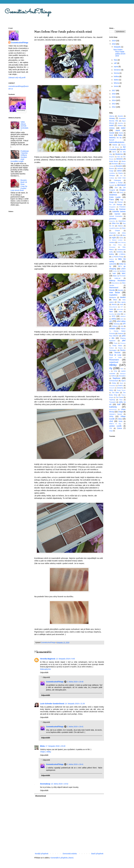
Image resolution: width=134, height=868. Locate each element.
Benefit (123, 149)
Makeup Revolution (117, 281)
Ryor (122, 369)
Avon (111, 135)
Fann (112, 200)
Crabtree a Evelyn (116, 183)
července (118, 70)
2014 (114, 100)
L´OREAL (122, 254)
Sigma (123, 381)
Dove (115, 192)
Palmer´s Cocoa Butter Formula (117, 331)
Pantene (120, 334)
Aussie (112, 133)
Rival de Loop (115, 355)
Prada (116, 343)
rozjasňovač (114, 362)
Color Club (122, 178)
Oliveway (117, 324)
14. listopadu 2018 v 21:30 (75, 704)
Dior (116, 188)
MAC (124, 273)
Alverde (120, 116)
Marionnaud (114, 288)
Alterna (112, 116)
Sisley (114, 383)
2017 (114, 90)
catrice (119, 171)
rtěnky (113, 365)
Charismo (113, 233)
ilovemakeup (45, 784)
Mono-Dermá (113, 307)
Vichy (111, 416)
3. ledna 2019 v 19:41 (75, 727)
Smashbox (112, 386)
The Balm (115, 393)
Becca (117, 147)
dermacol (121, 185)
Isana (121, 238)
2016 (114, 94)
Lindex (115, 271)
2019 (114, 41)
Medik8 (123, 297)
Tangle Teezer (121, 390)
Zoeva (119, 428)
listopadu (117, 47)
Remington (113, 350)
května (117, 76)
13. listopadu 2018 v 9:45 (65, 659)
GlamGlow (122, 221)
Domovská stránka (70, 854)
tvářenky (113, 407)
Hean (124, 228)
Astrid (118, 130)
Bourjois (119, 166)
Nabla (111, 309)
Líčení (123, 269)
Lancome (113, 264)
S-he (115, 371)
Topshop (112, 400)
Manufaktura (116, 283)
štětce (111, 390)
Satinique (123, 374)
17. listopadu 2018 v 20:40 (55, 746)
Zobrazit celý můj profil (17, 78)
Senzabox (122, 376)
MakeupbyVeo (45, 669)
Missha (114, 304)
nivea (120, 312)
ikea (124, 235)
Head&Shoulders (114, 228)
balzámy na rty (115, 138)
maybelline (113, 295)
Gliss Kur (116, 223)
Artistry (112, 128)
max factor (115, 292)
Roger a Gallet (115, 357)
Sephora (116, 378)
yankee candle (115, 426)
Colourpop (117, 180)
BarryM (112, 140)
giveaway (113, 219)
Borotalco (115, 164)
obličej (114, 319)
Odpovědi (46, 677)
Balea (120, 135)
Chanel (117, 231)
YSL (111, 428)
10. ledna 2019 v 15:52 (60, 784)
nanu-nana (120, 309)
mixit (121, 304)
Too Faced (120, 397)
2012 (114, 107)
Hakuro (120, 226)
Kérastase (112, 247)
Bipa (119, 157)
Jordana (112, 242)
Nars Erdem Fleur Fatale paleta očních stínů (119, 53)
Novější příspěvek (42, 854)
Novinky (112, 314)
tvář (119, 404)
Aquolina (120, 123)
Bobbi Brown (114, 161)
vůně (111, 421)
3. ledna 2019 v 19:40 (75, 682)
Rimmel (117, 353)
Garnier (117, 214)
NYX (114, 316)
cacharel (120, 169)
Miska (42, 746)
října (116, 60)
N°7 (122, 307)
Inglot (114, 238)
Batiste (115, 145)
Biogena (112, 157)
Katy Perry (117, 245)
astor (123, 128)
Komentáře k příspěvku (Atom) (62, 858)
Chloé (118, 235)
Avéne (121, 133)
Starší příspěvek (97, 854)
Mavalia (121, 290)
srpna (116, 67)
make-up (117, 278)
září (115, 63)
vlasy (120, 419)
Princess (123, 343)
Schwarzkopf (114, 381)
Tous (121, 400)
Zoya (111, 431)
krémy (112, 254)
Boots (124, 161)
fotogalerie (112, 207)
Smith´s (121, 386)
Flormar (120, 202)
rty (111, 368)
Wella (121, 421)
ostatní (112, 329)
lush (114, 273)
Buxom (112, 169)
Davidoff (112, 185)
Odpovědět (44, 673)
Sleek (121, 383)
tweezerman (113, 410)
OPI (124, 324)
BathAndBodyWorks (117, 142)
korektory (120, 252)
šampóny (120, 388)
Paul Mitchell (114, 336)
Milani (115, 300)
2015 (114, 97)
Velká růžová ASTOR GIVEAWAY (24, 126)
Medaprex (113, 297)
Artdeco (120, 126)
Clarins (121, 173)
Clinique (112, 176)
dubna (116, 80)
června (117, 73)
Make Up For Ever (119, 276)
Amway (112, 118)
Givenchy (112, 221)
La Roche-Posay (117, 257)
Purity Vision (117, 346)
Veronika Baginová (48, 659)
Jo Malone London (116, 240)
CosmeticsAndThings (28, 12)
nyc (125, 314)
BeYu (114, 152)
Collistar (112, 178)
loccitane (123, 271)
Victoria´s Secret (116, 414)
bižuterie (120, 159)
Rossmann (114, 360)
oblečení (123, 316)
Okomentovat (41, 796)
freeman (122, 209)
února (116, 86)
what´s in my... (116, 424)
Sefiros (114, 376)
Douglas (122, 190)
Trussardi (112, 402)
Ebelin (121, 192)
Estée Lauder (115, 197)
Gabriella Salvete (119, 211)
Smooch (112, 388)
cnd (121, 176)
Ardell (111, 125)
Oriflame (115, 326)
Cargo (111, 171)
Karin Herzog (122, 242)
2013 (114, 104)
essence (113, 195)
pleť (124, 340)
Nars (111, 312)
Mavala (112, 290)
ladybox (112, 259)
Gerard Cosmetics (116, 216)
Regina (120, 348)
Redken (112, 348)
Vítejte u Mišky (46, 752)
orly (122, 326)
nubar (119, 314)
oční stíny (121, 321)
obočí (122, 319)
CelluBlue (112, 173)
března (117, 83)
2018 (114, 44)
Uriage (121, 412)
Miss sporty (121, 302)
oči (111, 321)
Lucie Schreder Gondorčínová (52, 704)
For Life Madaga (116, 205)
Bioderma (119, 154)
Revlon (123, 350)
